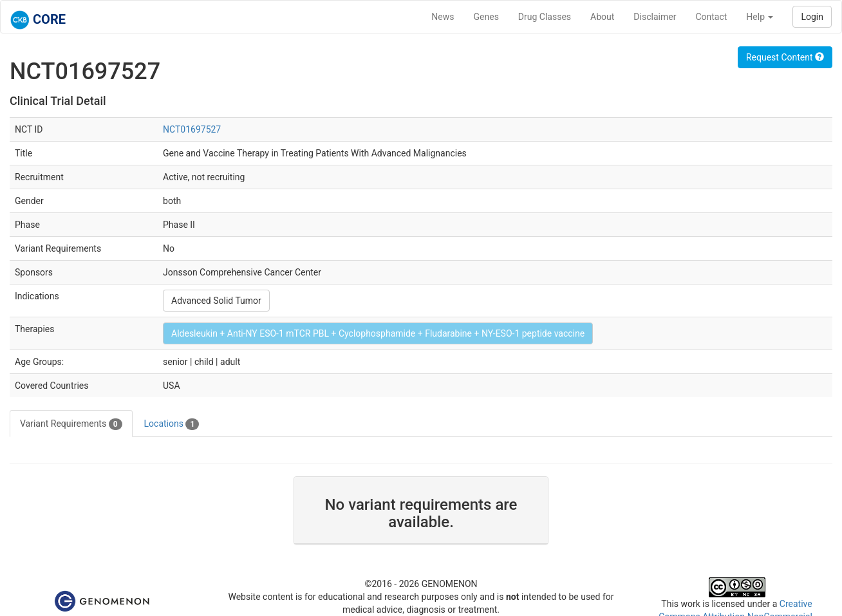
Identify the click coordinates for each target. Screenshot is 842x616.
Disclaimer (655, 17)
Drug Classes (545, 17)
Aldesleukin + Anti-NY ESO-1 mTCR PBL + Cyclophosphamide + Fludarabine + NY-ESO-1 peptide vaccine (378, 333)
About (602, 17)
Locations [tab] (172, 424)
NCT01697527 (192, 129)
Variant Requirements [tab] (71, 424)
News (443, 17)
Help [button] (760, 17)
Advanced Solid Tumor (216, 301)
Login (812, 17)
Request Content (785, 57)
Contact (711, 17)
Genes (486, 17)
